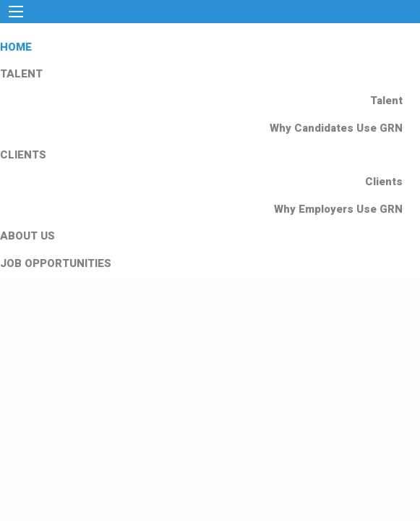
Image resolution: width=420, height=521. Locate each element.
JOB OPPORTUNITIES (56, 263)
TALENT (21, 74)
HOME (16, 47)
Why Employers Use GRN (338, 209)
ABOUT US (27, 236)
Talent (386, 101)
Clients (384, 182)
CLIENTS (23, 155)
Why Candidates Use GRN (336, 128)
